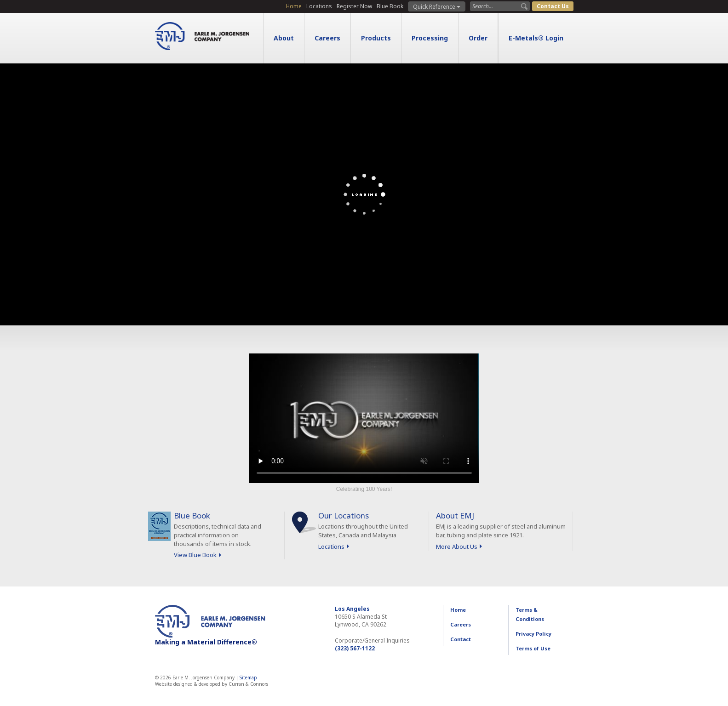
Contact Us (553, 6)
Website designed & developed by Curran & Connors (212, 684)
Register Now (354, 6)
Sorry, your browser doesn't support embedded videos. (364, 418)
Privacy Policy (533, 634)
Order (478, 38)
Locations (319, 6)
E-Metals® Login (536, 38)
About (284, 38)
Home (294, 6)
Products (376, 38)
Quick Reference (437, 7)
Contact (461, 639)
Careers (327, 38)
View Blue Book (195, 555)
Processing (430, 38)
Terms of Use (533, 648)
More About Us (457, 547)
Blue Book (390, 6)
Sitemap (248, 678)
